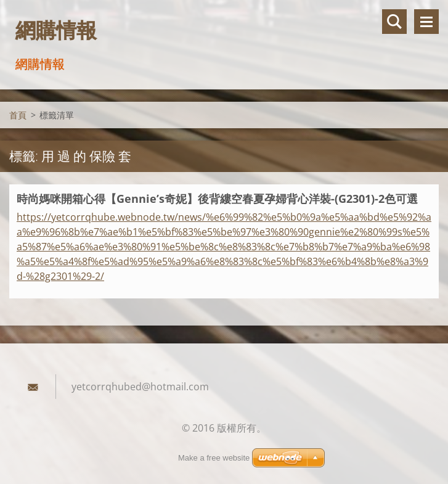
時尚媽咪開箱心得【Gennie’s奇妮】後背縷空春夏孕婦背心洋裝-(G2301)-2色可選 (217, 199)
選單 (426, 22)
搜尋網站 (394, 22)
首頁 (18, 115)
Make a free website (214, 458)
